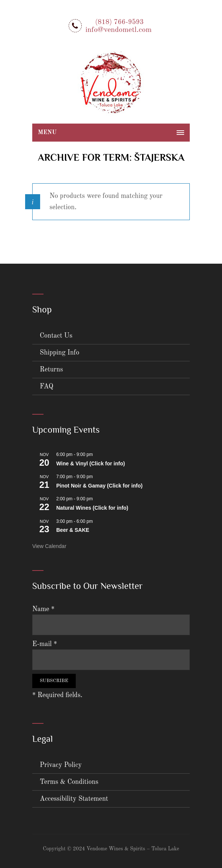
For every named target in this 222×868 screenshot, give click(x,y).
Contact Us (56, 336)
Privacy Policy (61, 765)
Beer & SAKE (73, 530)
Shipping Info (60, 353)
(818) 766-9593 (119, 22)
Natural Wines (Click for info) (92, 508)
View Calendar (49, 546)
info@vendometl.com (119, 30)
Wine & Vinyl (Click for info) (91, 463)
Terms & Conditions (69, 782)
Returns (51, 370)
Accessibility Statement (74, 799)
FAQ (46, 386)
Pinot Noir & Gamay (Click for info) (99, 486)
